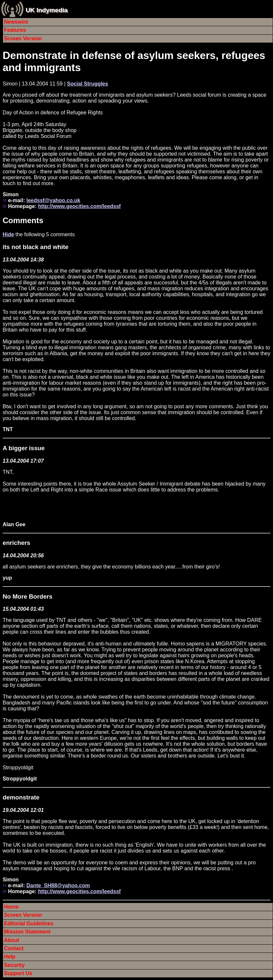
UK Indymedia (47, 10)
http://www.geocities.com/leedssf (79, 206)
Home (11, 907)
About (11, 940)
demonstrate (21, 797)
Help (10, 957)
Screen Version (23, 38)
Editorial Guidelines (29, 923)
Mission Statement (27, 932)
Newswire (16, 22)
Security (14, 965)
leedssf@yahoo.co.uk (53, 200)
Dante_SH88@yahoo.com (58, 885)
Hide (8, 234)
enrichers (16, 543)
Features (15, 30)
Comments (23, 220)
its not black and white (36, 247)
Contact (14, 948)
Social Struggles (87, 84)
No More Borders (28, 596)
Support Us (18, 973)
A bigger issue (24, 448)
